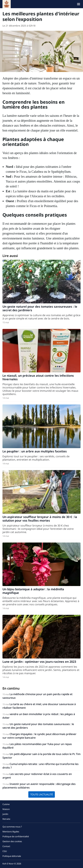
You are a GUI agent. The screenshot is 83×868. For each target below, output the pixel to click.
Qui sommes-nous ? (12, 827)
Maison (6, 809)
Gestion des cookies (12, 841)
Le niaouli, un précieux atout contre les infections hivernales (38, 377)
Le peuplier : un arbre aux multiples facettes (35, 451)
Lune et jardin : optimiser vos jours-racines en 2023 (39, 662)
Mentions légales (11, 832)
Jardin (5, 814)
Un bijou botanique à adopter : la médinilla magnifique (33, 591)
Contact (6, 846)
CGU (5, 851)
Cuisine (6, 804)
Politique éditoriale (12, 856)
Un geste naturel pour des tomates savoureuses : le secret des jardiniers (40, 308)
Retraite (6, 819)
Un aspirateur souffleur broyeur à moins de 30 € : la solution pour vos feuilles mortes (40, 519)
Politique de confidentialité (16, 836)
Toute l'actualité (42, 794)
